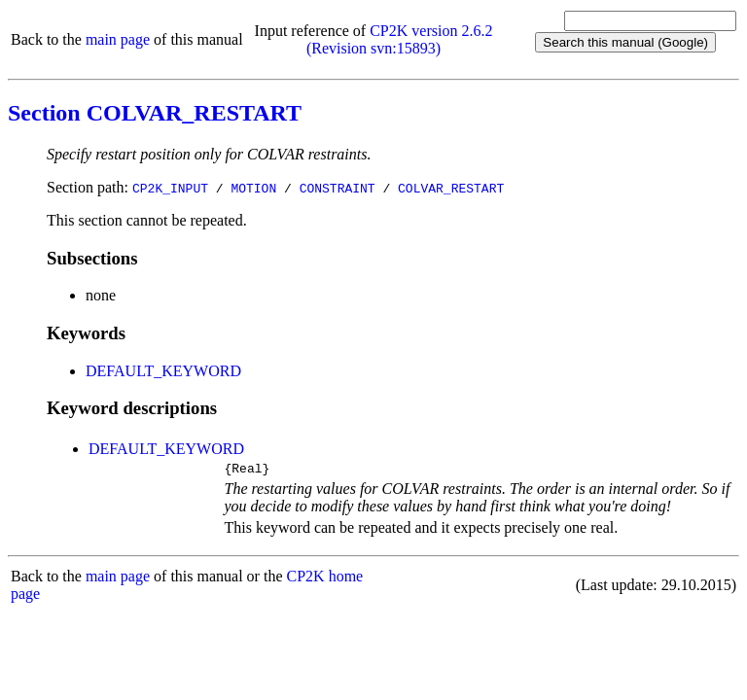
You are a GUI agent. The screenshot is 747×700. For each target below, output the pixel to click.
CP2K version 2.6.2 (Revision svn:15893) (400, 39)
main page (118, 39)
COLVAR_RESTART (451, 188)
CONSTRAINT (338, 188)
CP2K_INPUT (170, 188)
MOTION (253, 188)
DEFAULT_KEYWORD (163, 371)
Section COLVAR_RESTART (155, 113)
